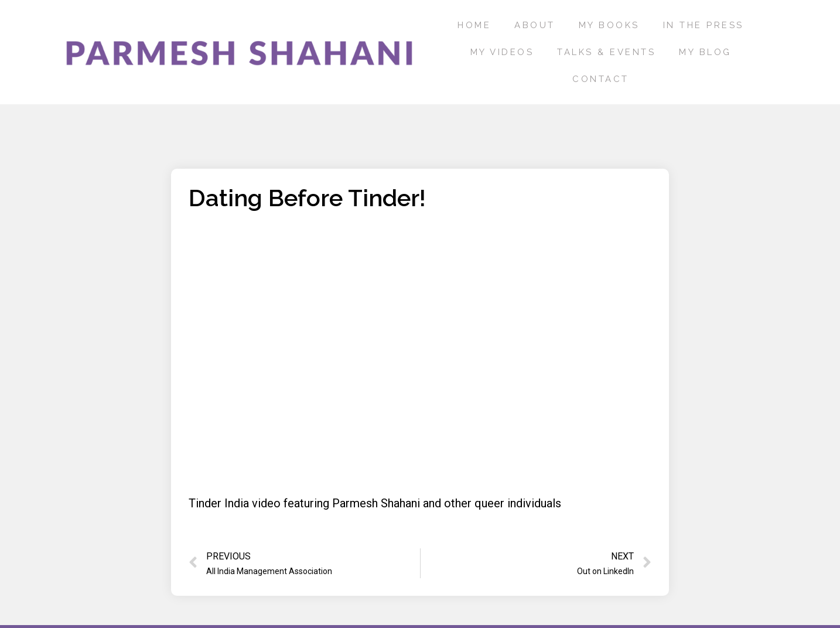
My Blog (705, 52)
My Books (609, 25)
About (535, 25)
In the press (704, 25)
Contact (601, 79)
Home (474, 25)
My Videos (502, 52)
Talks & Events (606, 52)
